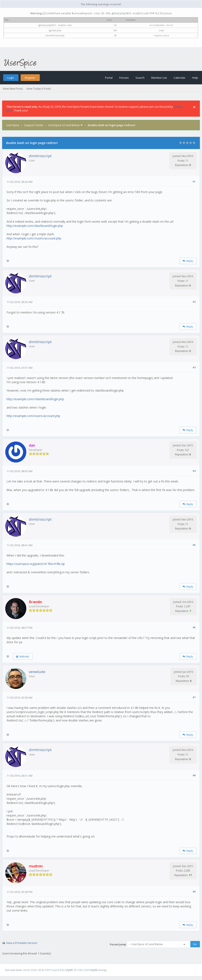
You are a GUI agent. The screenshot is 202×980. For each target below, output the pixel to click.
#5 (194, 545)
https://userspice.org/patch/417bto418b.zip (36, 564)
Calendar (179, 78)
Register (30, 78)
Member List (159, 78)
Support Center (34, 125)
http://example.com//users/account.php (33, 416)
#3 (194, 367)
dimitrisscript (40, 156)
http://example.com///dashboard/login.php (35, 399)
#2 (194, 302)
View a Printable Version (22, 943)
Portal (109, 78)
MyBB (69, 970)
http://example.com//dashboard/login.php (35, 226)
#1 (194, 181)
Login (11, 78)
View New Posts (13, 89)
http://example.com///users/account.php (34, 238)
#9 (194, 892)
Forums (124, 78)
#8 (194, 775)
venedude (37, 672)
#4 (194, 471)
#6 (194, 627)
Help (195, 78)
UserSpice (13, 125)
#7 (194, 697)
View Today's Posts (39, 89)
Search (140, 78)
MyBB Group (98, 970)
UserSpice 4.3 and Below (64, 125)
